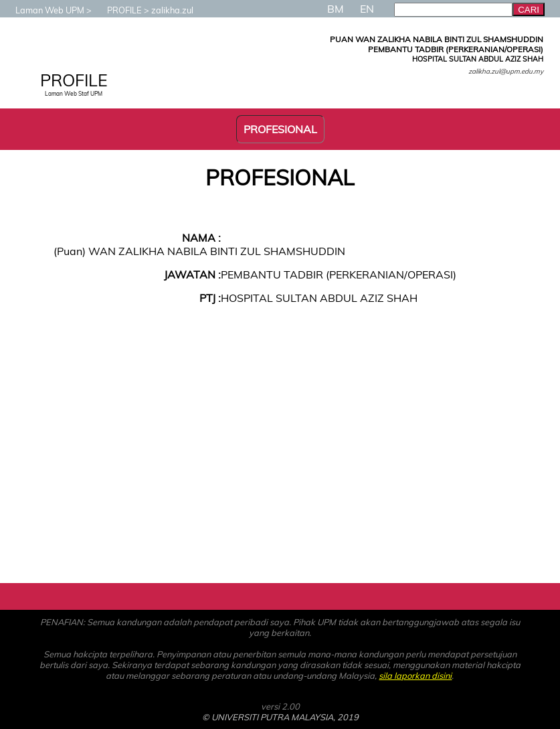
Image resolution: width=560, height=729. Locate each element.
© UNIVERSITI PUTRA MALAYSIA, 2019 (280, 717)
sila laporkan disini (415, 675)
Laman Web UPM (43, 10)
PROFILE (118, 10)
